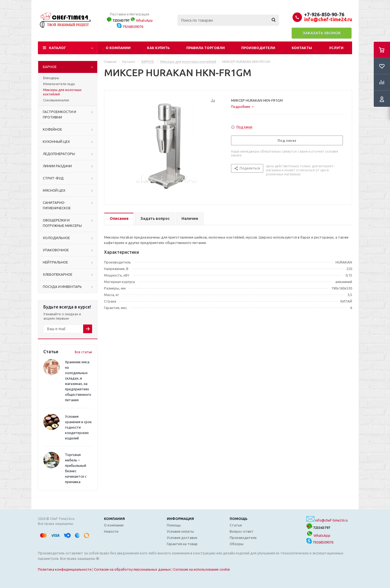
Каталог (58, 48)
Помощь (239, 519)
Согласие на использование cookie (202, 569)
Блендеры (51, 78)
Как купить (158, 48)
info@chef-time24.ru (331, 520)
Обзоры (237, 544)
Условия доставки (182, 538)
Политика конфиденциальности (65, 569)
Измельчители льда (59, 84)
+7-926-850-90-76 (324, 14)
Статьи (236, 525)
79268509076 (130, 27)
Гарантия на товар (182, 544)
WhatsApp (142, 20)
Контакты (302, 48)
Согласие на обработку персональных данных (132, 569)
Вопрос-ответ (242, 531)
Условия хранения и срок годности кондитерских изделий (78, 427)
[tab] (242, 107)
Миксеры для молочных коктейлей (62, 92)
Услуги (336, 48)
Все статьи (83, 352)
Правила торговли (206, 48)
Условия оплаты (180, 531)
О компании (118, 48)
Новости (111, 531)
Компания (114, 519)
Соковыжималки (56, 100)
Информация (180, 519)
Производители (258, 48)
